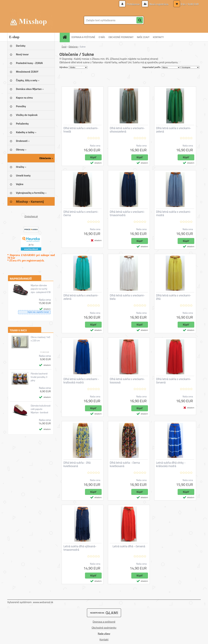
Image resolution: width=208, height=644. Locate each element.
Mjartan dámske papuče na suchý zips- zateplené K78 (41, 289)
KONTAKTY (158, 37)
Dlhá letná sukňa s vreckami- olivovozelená (127, 130)
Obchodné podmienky (104, 628)
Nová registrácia (159, 4)
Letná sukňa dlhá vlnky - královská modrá (171, 464)
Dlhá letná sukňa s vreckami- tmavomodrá (127, 213)
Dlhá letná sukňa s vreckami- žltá (174, 297)
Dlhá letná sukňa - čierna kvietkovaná (125, 464)
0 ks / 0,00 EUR (190, 4)
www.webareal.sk (43, 602)
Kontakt (104, 639)
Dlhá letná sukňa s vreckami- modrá (174, 213)
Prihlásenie (133, 4)
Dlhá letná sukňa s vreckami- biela (127, 297)
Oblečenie (73, 47)
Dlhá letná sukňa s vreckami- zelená (174, 130)
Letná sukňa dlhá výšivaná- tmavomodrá (80, 548)
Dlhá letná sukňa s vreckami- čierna (81, 213)
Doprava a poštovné (104, 622)
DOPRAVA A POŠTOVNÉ (83, 37)
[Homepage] (66, 37)
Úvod (64, 47)
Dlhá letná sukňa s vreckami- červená (174, 381)
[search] (140, 20)
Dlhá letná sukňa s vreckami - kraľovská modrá (81, 381)
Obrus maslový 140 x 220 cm (40, 339)
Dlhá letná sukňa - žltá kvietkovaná (77, 464)
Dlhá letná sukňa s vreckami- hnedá (81, 130)
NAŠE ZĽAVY (143, 37)
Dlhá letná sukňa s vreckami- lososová (127, 381)
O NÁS (102, 37)
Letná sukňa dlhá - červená (129, 546)
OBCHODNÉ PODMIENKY (121, 37)
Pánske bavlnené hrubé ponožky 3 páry (39, 377)
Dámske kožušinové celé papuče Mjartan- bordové (41, 409)
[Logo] (31, 20)
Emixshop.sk (31, 216)
